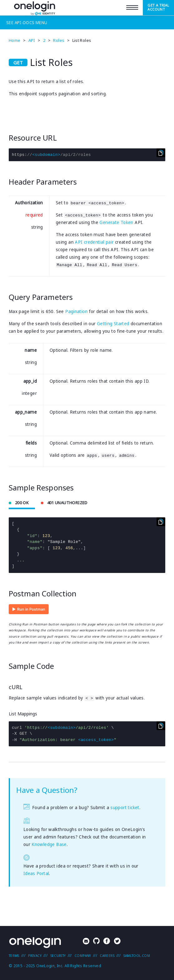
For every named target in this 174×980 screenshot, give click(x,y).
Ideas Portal (36, 873)
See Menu (27, 22)
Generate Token (116, 222)
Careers (107, 956)
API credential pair (94, 242)
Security (58, 956)
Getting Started (113, 324)
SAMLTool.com (137, 956)
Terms (14, 956)
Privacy (35, 956)
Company (83, 956)
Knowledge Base (49, 844)
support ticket (125, 808)
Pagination (76, 311)
